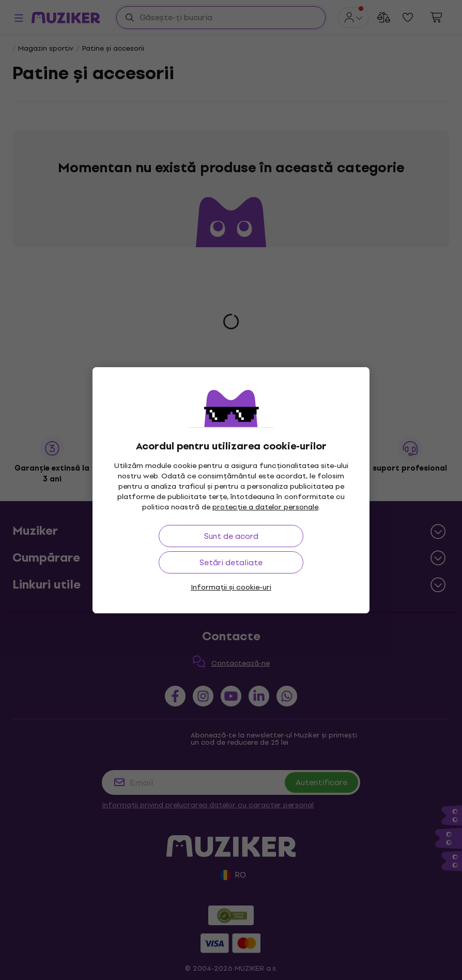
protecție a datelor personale (265, 507)
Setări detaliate (231, 562)
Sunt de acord (231, 536)
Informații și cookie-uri (231, 587)
